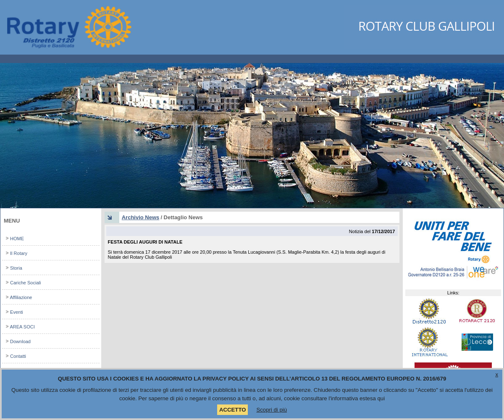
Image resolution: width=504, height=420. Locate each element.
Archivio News (141, 217)
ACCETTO (233, 410)
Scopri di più (272, 410)
